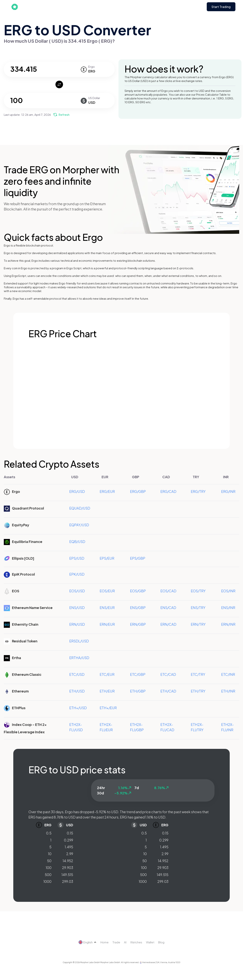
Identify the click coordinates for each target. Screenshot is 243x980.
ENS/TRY (198, 608)
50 (49, 861)
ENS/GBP (138, 608)
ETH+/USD (78, 708)
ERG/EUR (107, 491)
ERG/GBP (138, 491)
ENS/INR (228, 608)
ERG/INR (228, 491)
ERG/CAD (168, 491)
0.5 (49, 833)
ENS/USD (77, 608)
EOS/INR (228, 591)
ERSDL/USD (79, 641)
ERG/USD (77, 491)
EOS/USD (77, 591)
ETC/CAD (168, 674)
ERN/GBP (138, 624)
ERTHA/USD (79, 658)
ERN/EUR (107, 624)
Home (105, 942)
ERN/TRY (198, 624)
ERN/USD (77, 624)
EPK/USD (77, 574)
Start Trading (221, 7)
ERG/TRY (198, 491)
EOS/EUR (107, 591)
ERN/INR (228, 624)
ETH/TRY (198, 691)
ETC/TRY (198, 674)
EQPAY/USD (79, 525)
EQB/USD (77, 542)
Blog (161, 942)
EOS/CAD (168, 591)
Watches (136, 942)
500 (48, 875)
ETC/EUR (107, 674)
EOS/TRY (198, 591)
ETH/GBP (138, 691)
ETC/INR (228, 674)
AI (125, 942)
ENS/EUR (107, 608)
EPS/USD (77, 558)
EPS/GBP (138, 558)
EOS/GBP (138, 591)
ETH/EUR (107, 691)
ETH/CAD (168, 691)
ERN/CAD (168, 624)
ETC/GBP (138, 674)
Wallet (150, 942)
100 (49, 868)
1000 (47, 881)
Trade (116, 942)
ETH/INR (228, 691)
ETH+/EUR (108, 708)
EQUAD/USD (80, 508)
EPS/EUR (107, 558)
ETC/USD (77, 674)
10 (50, 854)
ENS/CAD (168, 608)
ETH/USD (77, 691)
